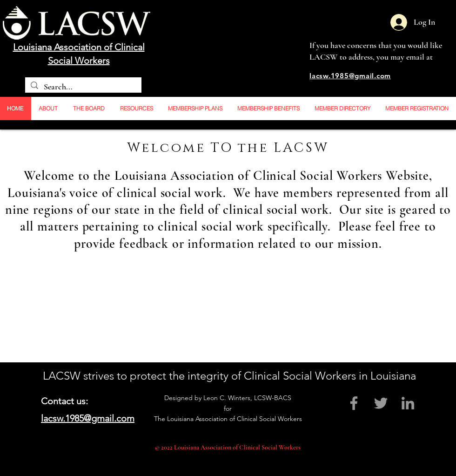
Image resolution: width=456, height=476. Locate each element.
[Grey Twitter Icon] (381, 403)
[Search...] (83, 87)
